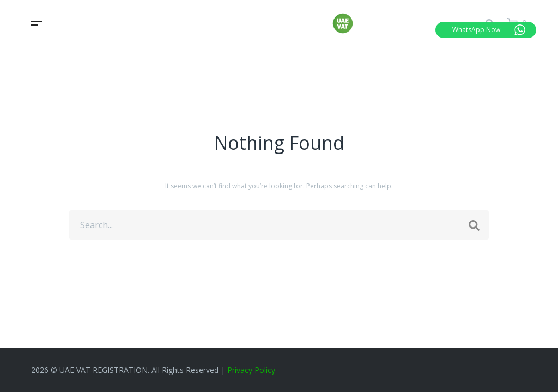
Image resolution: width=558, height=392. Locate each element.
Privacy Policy (251, 370)
